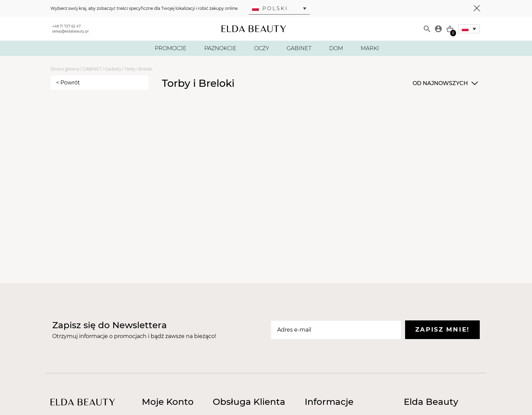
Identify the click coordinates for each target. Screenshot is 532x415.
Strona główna (65, 69)
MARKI (370, 48)
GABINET (299, 48)
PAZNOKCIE (220, 48)
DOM (336, 48)
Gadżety (113, 69)
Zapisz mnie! (442, 330)
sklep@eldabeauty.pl (70, 31)
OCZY (262, 48)
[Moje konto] (438, 29)
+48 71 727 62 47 (66, 26)
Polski (270, 8)
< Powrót (68, 83)
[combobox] (444, 83)
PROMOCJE (171, 48)
